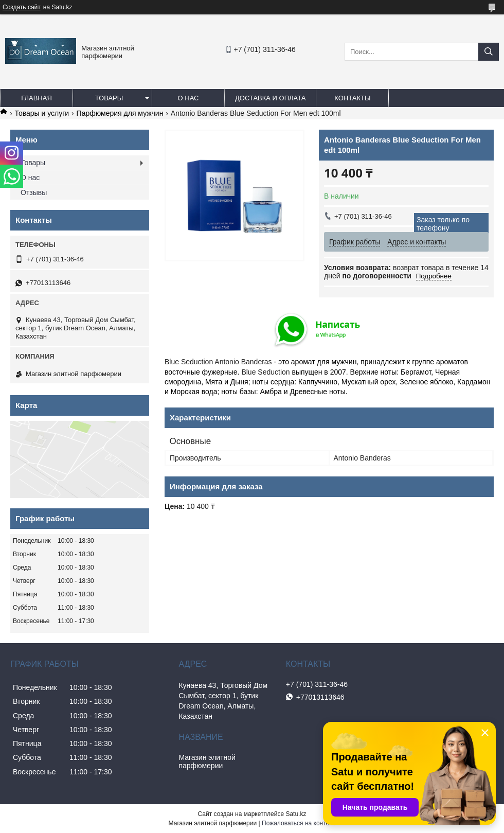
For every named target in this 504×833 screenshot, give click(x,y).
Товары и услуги (42, 113)
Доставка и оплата (270, 98)
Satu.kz (296, 814)
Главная (37, 98)
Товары (109, 98)
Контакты (352, 98)
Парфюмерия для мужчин (120, 113)
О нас (188, 98)
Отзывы (34, 192)
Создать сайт (22, 7)
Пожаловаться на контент (299, 823)
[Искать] (489, 52)
